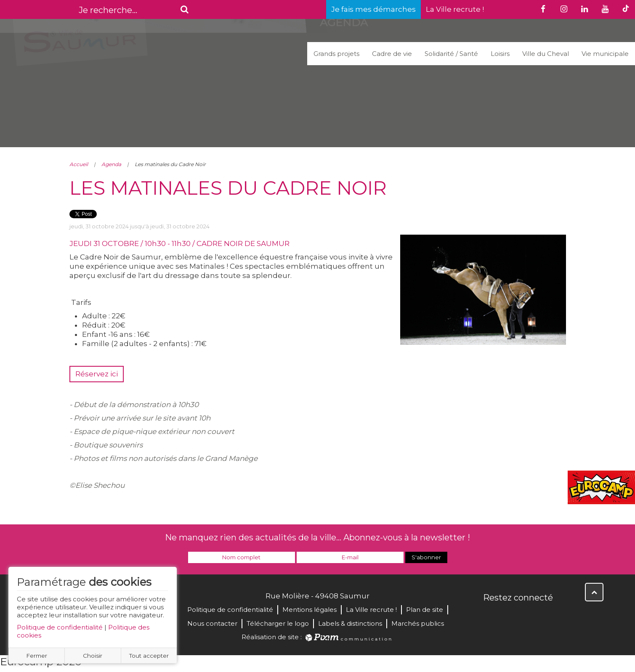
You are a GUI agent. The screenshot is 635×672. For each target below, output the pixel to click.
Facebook (490, 616)
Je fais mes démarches (373, 9)
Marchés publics (418, 623)
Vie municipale (605, 54)
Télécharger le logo (278, 623)
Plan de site (425, 610)
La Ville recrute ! (455, 9)
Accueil (79, 164)
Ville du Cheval (546, 54)
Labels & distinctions (350, 623)
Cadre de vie (392, 54)
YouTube (527, 616)
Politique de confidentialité (60, 627)
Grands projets (336, 54)
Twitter (509, 616)
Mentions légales (310, 610)
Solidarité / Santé (451, 54)
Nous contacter (212, 623)
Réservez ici (97, 374)
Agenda (111, 164)
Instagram (546, 616)
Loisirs (500, 54)
